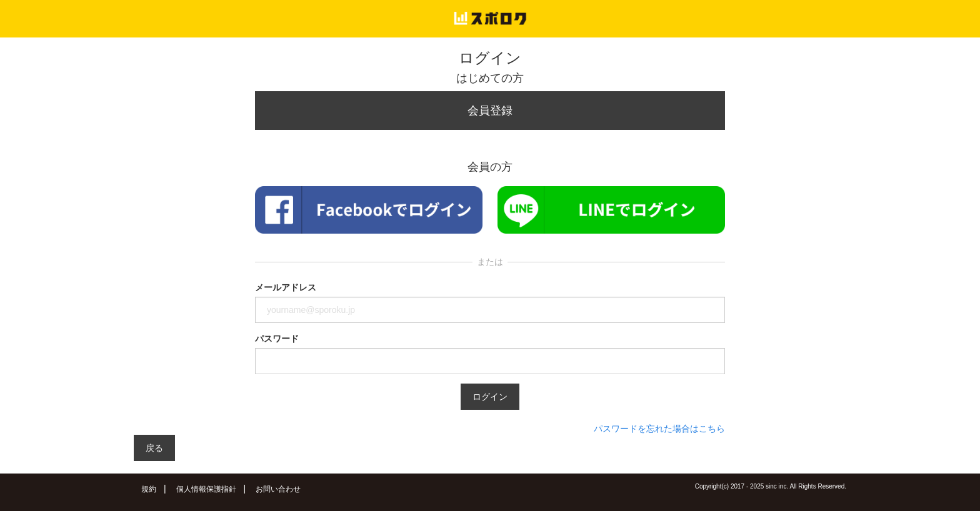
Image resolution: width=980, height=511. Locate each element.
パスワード (277, 339)
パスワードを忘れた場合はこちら (659, 429)
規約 (149, 489)
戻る (154, 448)
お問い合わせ (278, 489)
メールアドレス (286, 287)
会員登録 (490, 111)
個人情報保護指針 (206, 489)
